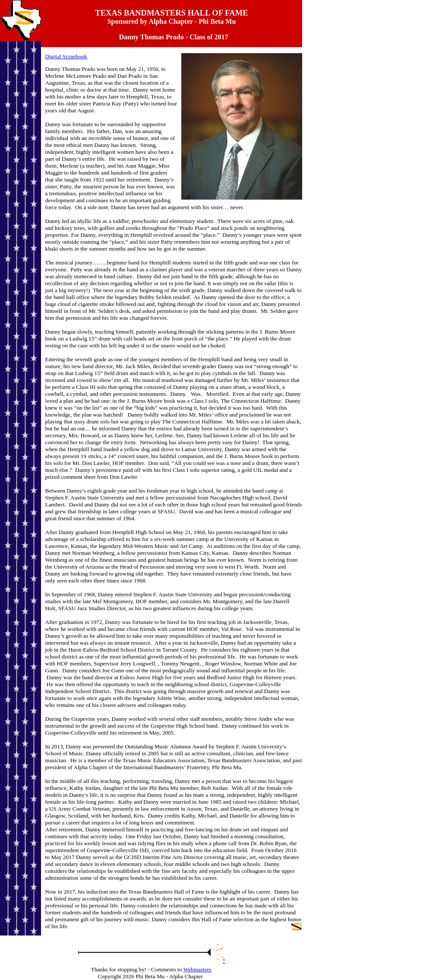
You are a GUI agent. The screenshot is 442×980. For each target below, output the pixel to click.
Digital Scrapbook (66, 56)
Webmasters (197, 969)
